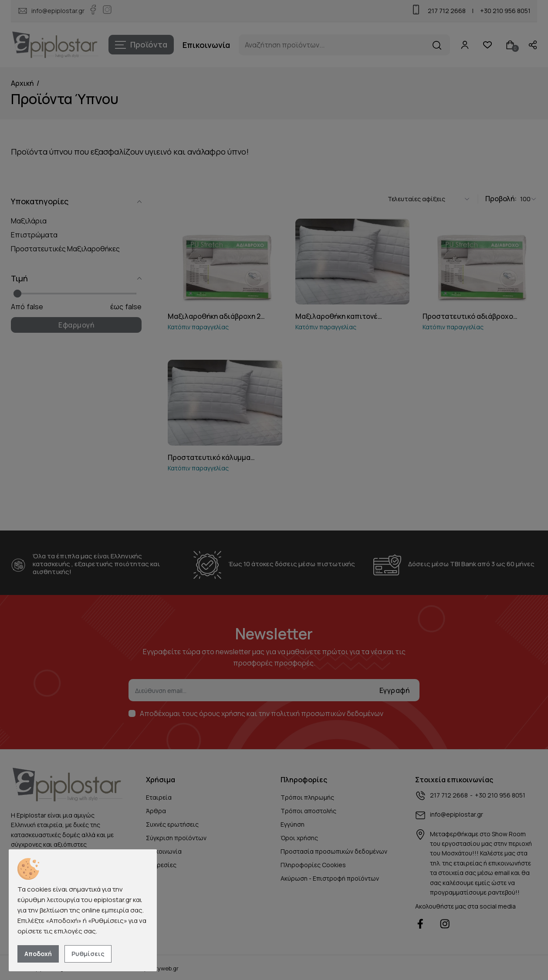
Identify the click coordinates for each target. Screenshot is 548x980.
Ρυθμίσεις (88, 954)
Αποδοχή (38, 954)
